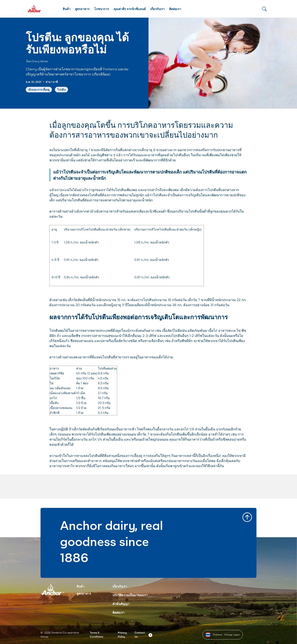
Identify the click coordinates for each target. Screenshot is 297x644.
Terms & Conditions (97, 635)
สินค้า (67, 9)
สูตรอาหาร (82, 9)
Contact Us (140, 635)
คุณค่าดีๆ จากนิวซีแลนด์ (130, 9)
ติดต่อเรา (175, 9)
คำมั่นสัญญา (121, 604)
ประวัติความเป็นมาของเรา (130, 595)
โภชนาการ (102, 9)
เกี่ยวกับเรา (157, 9)
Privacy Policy (122, 635)
